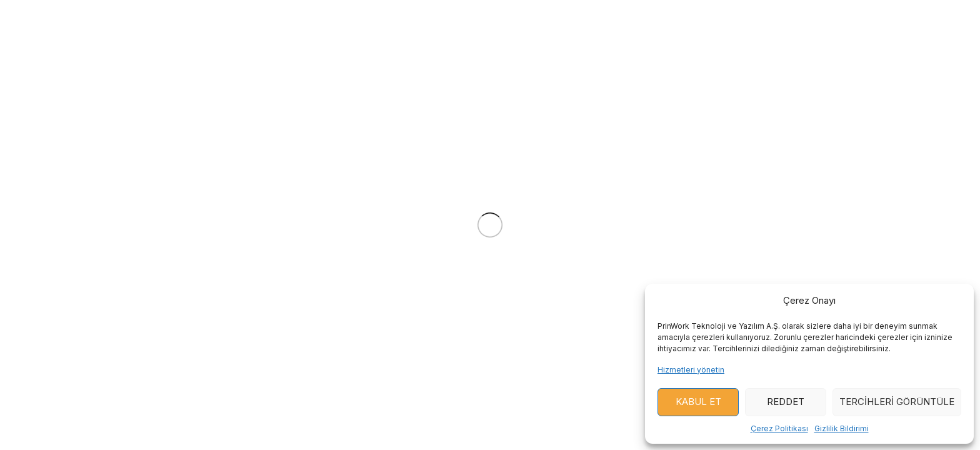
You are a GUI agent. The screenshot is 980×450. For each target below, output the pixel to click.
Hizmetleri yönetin (691, 370)
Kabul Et (698, 402)
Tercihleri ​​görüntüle (897, 402)
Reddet (786, 402)
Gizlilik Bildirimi (842, 428)
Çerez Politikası (779, 428)
